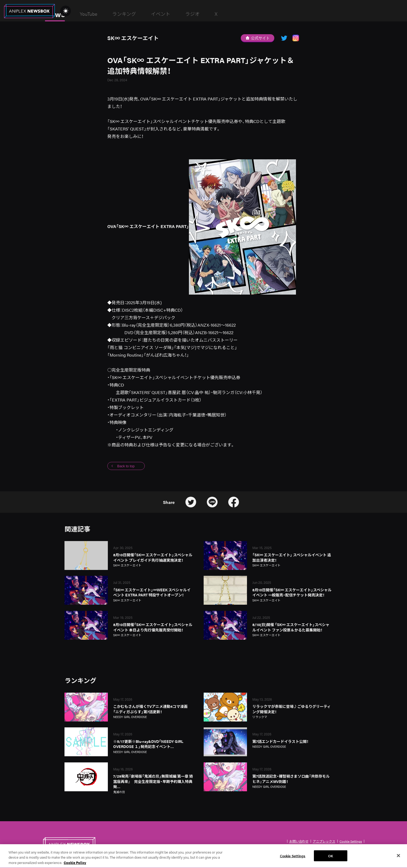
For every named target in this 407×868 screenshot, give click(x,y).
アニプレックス (324, 841)
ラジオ (241, 14)
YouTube (137, 14)
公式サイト (258, 38)
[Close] (398, 859)
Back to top (126, 466)
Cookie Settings (351, 841)
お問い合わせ (299, 841)
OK (331, 859)
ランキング (172, 14)
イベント (209, 14)
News (103, 14)
